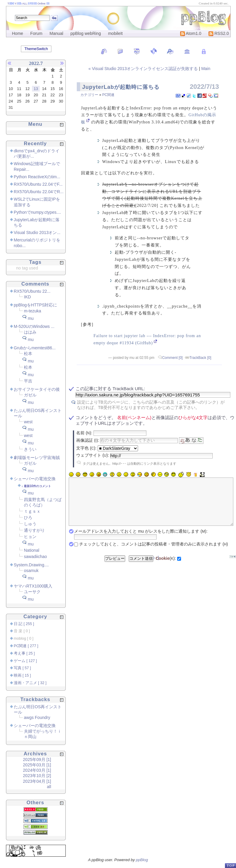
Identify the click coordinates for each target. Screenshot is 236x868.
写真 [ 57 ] (22, 668)
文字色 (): (86, 448)
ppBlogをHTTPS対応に (35, 305)
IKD (27, 297)
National (32, 550)
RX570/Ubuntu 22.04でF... (38, 184)
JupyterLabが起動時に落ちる (121, 87)
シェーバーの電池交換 (35, 479)
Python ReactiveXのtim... (37, 177)
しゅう (30, 524)
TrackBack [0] (200, 358)
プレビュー (115, 567)
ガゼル (30, 395)
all (49, 787)
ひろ (28, 517)
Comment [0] (173, 358)
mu (31, 318)
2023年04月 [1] (37, 781)
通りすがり (34, 530)
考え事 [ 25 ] (24, 653)
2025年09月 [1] (37, 759)
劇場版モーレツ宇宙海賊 (37, 458)
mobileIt (115, 33)
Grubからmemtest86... (35, 348)
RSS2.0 (219, 33)
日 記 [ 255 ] (24, 624)
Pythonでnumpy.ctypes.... (37, 212)
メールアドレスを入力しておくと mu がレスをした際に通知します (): (141, 540)
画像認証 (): (88, 440)
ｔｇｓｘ (32, 511)
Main (206, 69)
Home (17, 33)
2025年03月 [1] (37, 765)
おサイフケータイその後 (37, 389)
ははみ (30, 332)
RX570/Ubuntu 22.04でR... (39, 192)
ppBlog (142, 860)
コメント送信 (141, 567)
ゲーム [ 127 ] (25, 661)
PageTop (230, 865)
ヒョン (30, 537)
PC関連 (108, 95)
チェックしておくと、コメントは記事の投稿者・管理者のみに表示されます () (154, 553)
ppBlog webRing (86, 33)
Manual (56, 33)
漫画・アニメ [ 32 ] (30, 683)
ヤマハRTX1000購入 (33, 586)
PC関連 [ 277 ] (26, 646)
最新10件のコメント (37, 486)
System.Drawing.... (31, 565)
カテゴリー (89, 95)
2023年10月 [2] (37, 776)
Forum (36, 33)
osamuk (31, 571)
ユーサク (32, 592)
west (28, 422)
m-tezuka (33, 311)
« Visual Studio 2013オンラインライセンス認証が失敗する (144, 69)
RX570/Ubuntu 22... (32, 291)
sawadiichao (35, 557)
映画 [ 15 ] (22, 675)
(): (166, 567)
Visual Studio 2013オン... (37, 232)
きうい (30, 449)
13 (36, 89)
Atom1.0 (191, 33)
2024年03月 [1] (37, 770)
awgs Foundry (37, 717)
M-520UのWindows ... (34, 326)
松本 (28, 354)
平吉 (28, 381)
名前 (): (84, 433)
